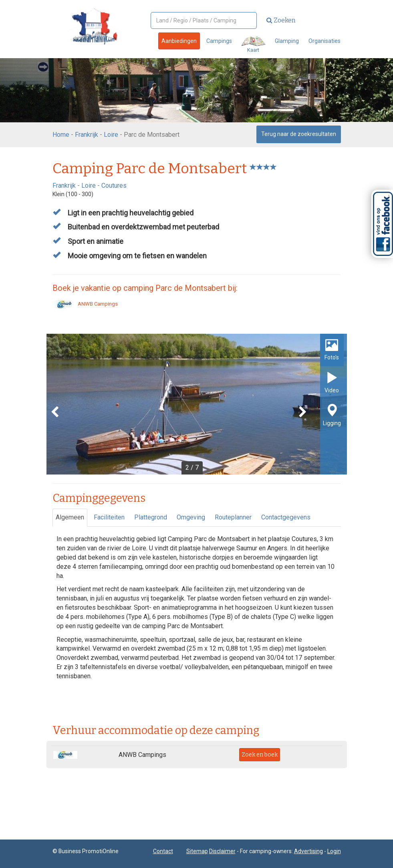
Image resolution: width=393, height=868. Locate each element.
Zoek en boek (260, 755)
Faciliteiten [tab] (109, 517)
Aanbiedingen (179, 41)
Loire (111, 135)
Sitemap (197, 851)
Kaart (253, 45)
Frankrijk (87, 135)
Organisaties (324, 41)
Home (61, 135)
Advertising (308, 851)
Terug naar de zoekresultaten (299, 134)
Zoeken (281, 20)
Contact (163, 851)
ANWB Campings (85, 304)
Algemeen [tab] (70, 517)
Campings (219, 41)
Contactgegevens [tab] (286, 517)
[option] (197, 404)
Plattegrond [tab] (151, 517)
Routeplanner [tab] (233, 517)
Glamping (287, 41)
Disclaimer (222, 851)
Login (334, 851)
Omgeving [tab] (191, 517)
